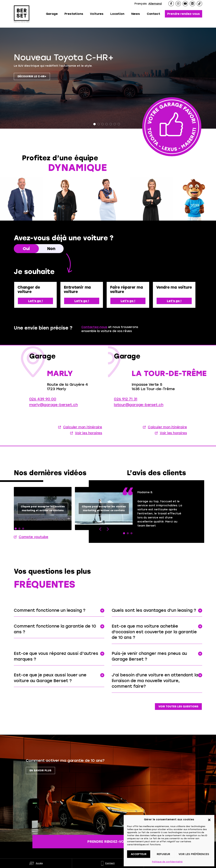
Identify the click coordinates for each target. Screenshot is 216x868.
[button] (209, 820)
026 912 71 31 (126, 406)
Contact (153, 14)
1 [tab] (94, 124)
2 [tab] (99, 124)
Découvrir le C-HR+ (32, 76)
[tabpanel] (108, 78)
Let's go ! (35, 301)
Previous (100, 544)
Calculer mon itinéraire (83, 434)
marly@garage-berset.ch (53, 412)
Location (117, 14)
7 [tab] (119, 124)
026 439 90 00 (43, 406)
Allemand (155, 4)
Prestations (74, 14)
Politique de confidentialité (167, 862)
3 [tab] (103, 124)
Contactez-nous (94, 327)
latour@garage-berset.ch (139, 412)
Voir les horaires (89, 440)
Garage (52, 14)
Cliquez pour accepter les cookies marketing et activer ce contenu (43, 523)
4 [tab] (107, 124)
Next (108, 544)
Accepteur (139, 854)
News (136, 14)
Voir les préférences (194, 854)
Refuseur (163, 854)
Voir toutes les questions (178, 707)
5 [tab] (111, 124)
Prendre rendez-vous (184, 14)
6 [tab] (115, 124)
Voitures (97, 14)
